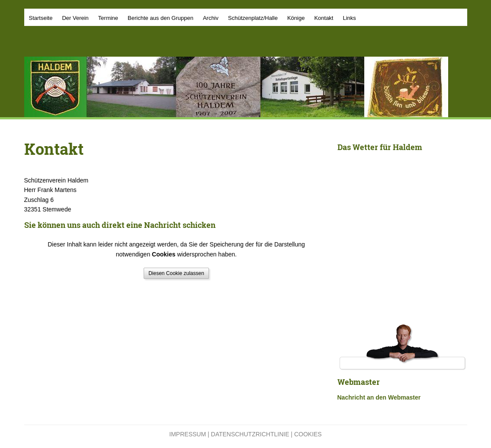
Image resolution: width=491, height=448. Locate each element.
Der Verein (75, 18)
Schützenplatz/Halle (253, 18)
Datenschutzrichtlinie (250, 434)
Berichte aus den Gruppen (160, 18)
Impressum (188, 434)
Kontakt (324, 18)
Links (349, 18)
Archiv (211, 18)
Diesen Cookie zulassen (176, 273)
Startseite (41, 18)
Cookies (308, 434)
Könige (296, 18)
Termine (108, 18)
